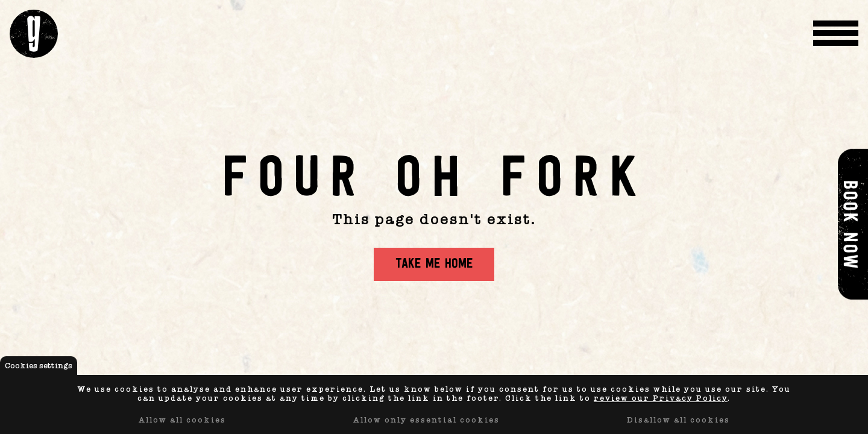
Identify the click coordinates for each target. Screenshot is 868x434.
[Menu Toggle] (836, 34)
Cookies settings (39, 366)
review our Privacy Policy (661, 398)
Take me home (434, 264)
